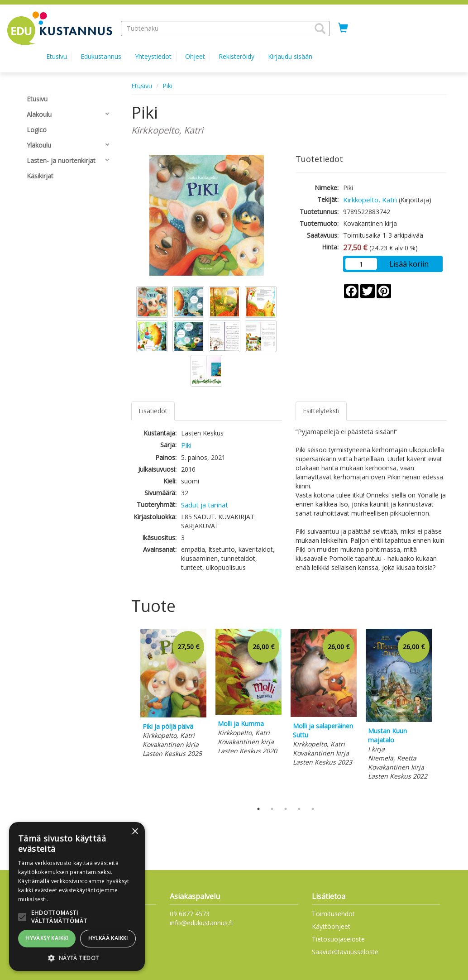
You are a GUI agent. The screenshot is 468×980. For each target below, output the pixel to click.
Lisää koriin (409, 264)
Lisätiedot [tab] (153, 411)
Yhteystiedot (153, 56)
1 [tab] (258, 809)
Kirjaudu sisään (290, 56)
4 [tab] (299, 809)
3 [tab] (286, 809)
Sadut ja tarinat (205, 505)
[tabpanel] (173, 695)
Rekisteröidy (236, 56)
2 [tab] (272, 809)
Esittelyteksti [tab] (321, 411)
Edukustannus (101, 56)
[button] (320, 29)
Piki (167, 86)
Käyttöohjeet (331, 926)
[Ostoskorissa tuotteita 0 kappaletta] (343, 28)
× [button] (135, 832)
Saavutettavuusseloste (345, 952)
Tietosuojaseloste (338, 939)
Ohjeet (195, 56)
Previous (129, 713)
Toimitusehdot (333, 914)
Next (442, 713)
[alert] (77, 896)
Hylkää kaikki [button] (108, 938)
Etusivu (57, 56)
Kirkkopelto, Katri (370, 200)
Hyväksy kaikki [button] (47, 938)
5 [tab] (313, 809)
